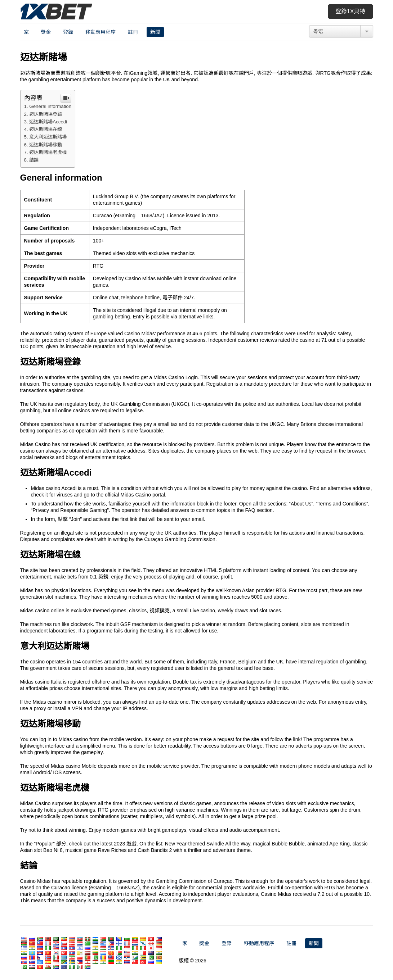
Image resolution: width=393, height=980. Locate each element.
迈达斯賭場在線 (46, 129)
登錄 (68, 32)
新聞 (155, 32)
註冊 (133, 32)
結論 (34, 160)
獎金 (46, 32)
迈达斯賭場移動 (46, 145)
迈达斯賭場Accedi (48, 122)
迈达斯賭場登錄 (46, 114)
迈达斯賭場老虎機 (48, 152)
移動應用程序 (101, 32)
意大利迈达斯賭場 (48, 137)
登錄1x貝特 (350, 11)
